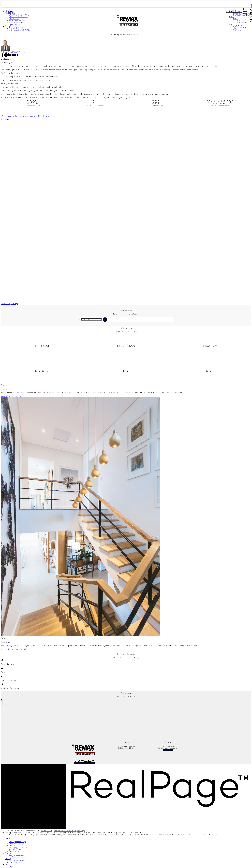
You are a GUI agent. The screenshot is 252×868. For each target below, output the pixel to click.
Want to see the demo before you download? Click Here (25, 116)
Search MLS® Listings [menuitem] (19, 21)
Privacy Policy (47, 831)
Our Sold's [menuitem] (14, 19)
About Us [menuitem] (238, 26)
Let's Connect (168, 750)
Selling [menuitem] (8, 859)
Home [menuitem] (7, 838)
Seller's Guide (7, 649)
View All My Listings (9, 304)
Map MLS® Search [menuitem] (17, 23)
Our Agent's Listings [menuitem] (19, 15)
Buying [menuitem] (8, 26)
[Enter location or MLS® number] (91, 319)
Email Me (12, 52)
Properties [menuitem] (9, 840)
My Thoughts (22, 52)
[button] (4, 52)
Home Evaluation (21, 649)
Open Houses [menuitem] (15, 24)
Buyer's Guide (7, 396)
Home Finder (19, 396)
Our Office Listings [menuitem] (18, 17)
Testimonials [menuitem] (240, 28)
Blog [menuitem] (7, 865)
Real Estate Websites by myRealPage (70, 831)
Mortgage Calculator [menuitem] (20, 30)
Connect (245, 12)
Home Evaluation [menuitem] (16, 863)
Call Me (4, 52)
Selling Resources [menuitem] (16, 861)
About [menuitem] (232, 24)
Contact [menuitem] (238, 30)
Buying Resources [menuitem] (17, 28)
